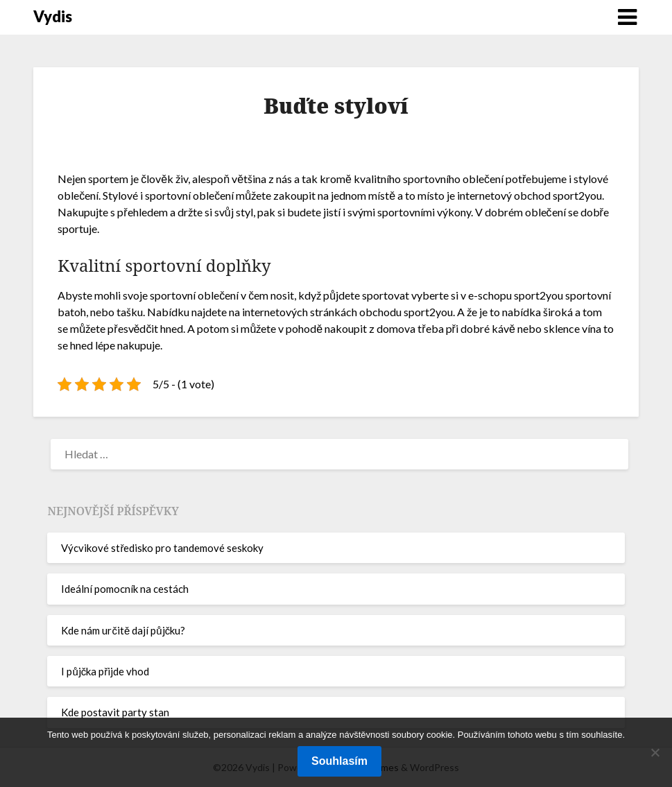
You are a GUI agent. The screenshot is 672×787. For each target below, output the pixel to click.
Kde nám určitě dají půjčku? (123, 630)
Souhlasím (339, 761)
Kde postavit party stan (115, 712)
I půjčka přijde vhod (105, 671)
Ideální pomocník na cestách (125, 589)
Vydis (53, 16)
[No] (655, 752)
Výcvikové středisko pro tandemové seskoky (162, 548)
